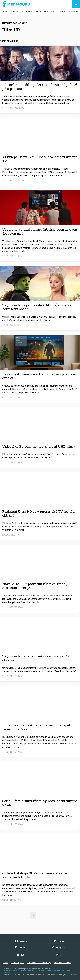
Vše (5, 12)
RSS (21, 955)
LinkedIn (21, 948)
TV (22, 12)
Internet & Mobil (33, 12)
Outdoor (63, 12)
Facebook (21, 941)
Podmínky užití (18, 963)
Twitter (59, 941)
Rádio (53, 12)
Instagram (59, 948)
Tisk (46, 12)
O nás (5, 963)
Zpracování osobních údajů (39, 963)
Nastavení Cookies (63, 963)
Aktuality (14, 12)
